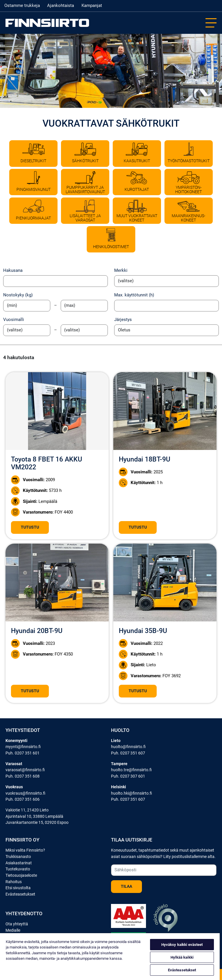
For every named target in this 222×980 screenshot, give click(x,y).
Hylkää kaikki (182, 957)
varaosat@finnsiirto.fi (25, 770)
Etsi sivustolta (18, 888)
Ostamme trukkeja (22, 5)
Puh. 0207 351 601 (23, 753)
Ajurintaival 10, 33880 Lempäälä (34, 816)
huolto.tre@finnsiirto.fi (131, 770)
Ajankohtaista (61, 5)
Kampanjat (92, 5)
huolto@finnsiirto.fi (128, 747)
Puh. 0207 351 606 (23, 799)
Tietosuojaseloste (21, 875)
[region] (110, 957)
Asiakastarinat (19, 863)
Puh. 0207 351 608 (23, 776)
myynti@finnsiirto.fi (23, 747)
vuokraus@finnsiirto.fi (25, 793)
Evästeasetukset (20, 894)
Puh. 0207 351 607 (128, 753)
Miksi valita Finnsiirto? (25, 850)
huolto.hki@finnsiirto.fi (132, 793)
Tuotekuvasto (18, 869)
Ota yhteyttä (17, 924)
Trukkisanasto (18, 857)
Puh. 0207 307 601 (128, 776)
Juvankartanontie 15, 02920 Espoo (37, 823)
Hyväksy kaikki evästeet (182, 945)
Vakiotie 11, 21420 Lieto (27, 810)
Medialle (13, 930)
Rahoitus (14, 882)
